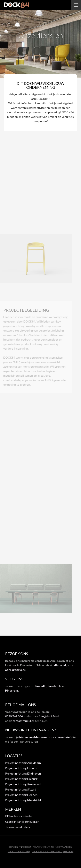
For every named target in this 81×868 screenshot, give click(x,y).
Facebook (54, 686)
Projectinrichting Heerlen (21, 795)
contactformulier (23, 721)
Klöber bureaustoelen (19, 816)
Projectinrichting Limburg (21, 779)
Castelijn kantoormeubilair (22, 822)
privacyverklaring (43, 847)
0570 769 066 (14, 716)
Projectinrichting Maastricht (23, 800)
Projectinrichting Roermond (23, 784)
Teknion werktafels (18, 827)
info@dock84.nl (49, 716)
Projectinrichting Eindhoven (23, 773)
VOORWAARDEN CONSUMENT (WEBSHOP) (53, 851)
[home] (16, 5)
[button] (76, 5)
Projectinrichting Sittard (21, 789)
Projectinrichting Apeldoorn (23, 763)
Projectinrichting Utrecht (21, 768)
